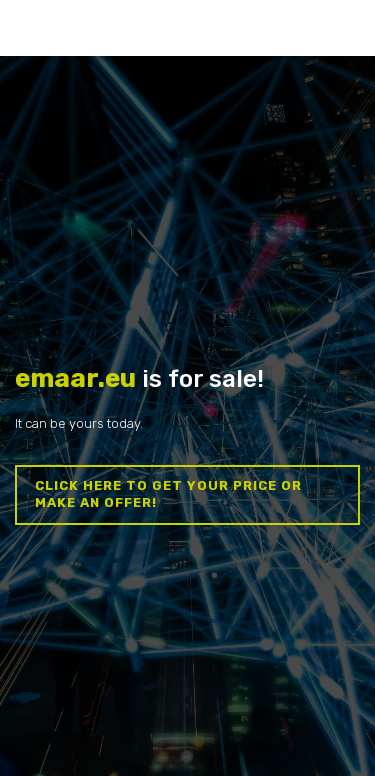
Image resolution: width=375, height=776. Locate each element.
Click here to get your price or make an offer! (168, 494)
